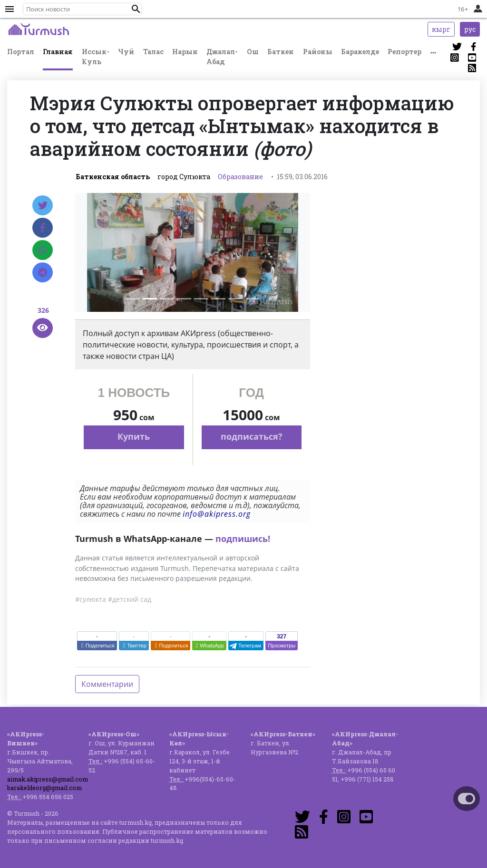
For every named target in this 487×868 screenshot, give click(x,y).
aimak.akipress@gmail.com (48, 779)
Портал (21, 52)
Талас (153, 52)
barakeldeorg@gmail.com (44, 788)
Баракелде (360, 52)
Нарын (185, 52)
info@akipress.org (217, 514)
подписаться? (252, 436)
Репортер (404, 52)
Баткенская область (113, 177)
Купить (134, 436)
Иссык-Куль (96, 57)
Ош (253, 52)
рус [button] (470, 29)
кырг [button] (441, 29)
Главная (58, 52)
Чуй (126, 52)
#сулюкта (91, 599)
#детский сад (130, 599)
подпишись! (243, 539)
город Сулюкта (184, 177)
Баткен (281, 52)
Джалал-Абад (222, 57)
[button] (136, 9)
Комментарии (107, 684)
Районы (318, 52)
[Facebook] (43, 228)
